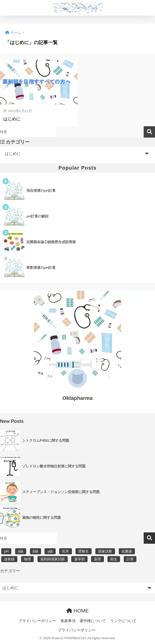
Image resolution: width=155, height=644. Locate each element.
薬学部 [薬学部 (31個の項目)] (80, 559)
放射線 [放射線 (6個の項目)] (9, 559)
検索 (149, 132)
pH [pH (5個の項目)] (6, 551)
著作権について (93, 621)
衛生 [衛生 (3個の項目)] (114, 559)
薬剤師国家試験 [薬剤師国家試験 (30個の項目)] (53, 559)
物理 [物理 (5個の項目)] (27, 559)
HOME (78, 611)
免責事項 (68, 621)
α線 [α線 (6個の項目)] (21, 551)
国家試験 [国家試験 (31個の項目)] (105, 551)
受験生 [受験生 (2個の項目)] (84, 551)
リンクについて (123, 621)
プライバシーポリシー (37, 621)
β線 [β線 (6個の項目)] (35, 551)
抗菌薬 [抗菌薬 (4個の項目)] (127, 551)
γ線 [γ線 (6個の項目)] (50, 551)
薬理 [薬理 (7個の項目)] (97, 559)
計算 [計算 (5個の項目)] (130, 559)
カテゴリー (10, 571)
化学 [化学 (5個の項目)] (65, 551)
